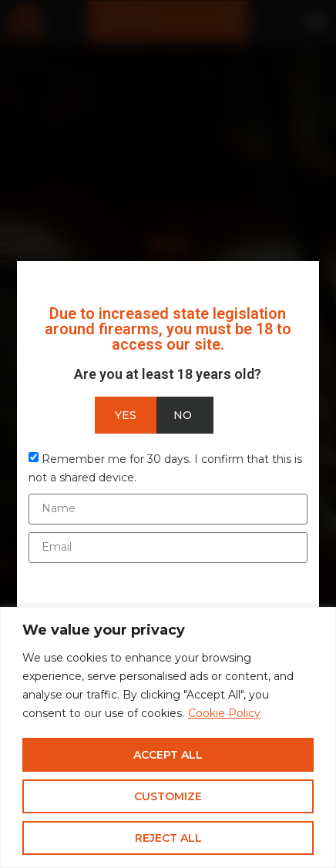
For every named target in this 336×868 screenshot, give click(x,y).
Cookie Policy (224, 713)
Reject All (168, 838)
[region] (168, 737)
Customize (168, 796)
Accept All (168, 755)
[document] (168, 434)
